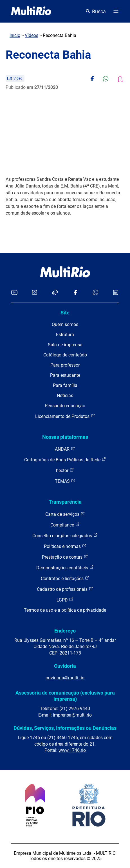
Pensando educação (65, 406)
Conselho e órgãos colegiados (65, 535)
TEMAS (65, 481)
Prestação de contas (65, 557)
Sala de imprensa (65, 345)
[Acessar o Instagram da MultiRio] (34, 293)
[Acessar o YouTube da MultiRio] (14, 293)
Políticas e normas (65, 546)
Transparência (65, 502)
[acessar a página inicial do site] (31, 11)
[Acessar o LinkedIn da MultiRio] (116, 293)
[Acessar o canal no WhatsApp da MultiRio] (96, 293)
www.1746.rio (72, 750)
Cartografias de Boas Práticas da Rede (65, 460)
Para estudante (65, 375)
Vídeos (32, 35)
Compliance (65, 525)
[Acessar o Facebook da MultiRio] (75, 293)
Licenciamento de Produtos (65, 416)
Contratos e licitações (65, 578)
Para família (65, 385)
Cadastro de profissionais (65, 589)
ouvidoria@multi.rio (65, 678)
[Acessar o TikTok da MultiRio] (55, 293)
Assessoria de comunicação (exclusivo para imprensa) (65, 696)
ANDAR (65, 449)
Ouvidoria (65, 666)
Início (15, 35)
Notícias (65, 396)
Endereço (65, 631)
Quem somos (65, 324)
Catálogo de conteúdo (65, 355)
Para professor (65, 365)
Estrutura (65, 335)
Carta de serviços (65, 514)
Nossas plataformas (65, 437)
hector (65, 470)
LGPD (65, 600)
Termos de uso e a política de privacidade (65, 610)
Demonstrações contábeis (65, 568)
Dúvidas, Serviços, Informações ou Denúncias (65, 728)
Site (65, 313)
